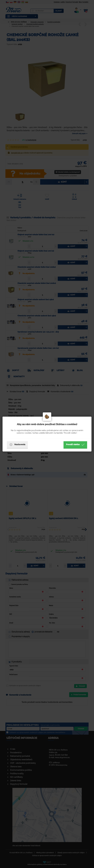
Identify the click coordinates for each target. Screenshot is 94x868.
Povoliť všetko (75, 445)
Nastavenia (17, 445)
